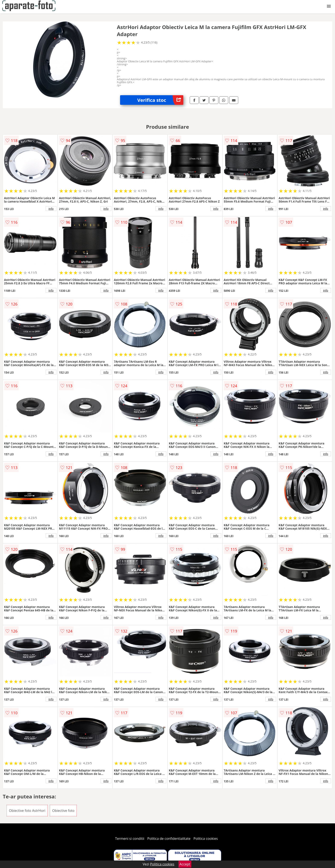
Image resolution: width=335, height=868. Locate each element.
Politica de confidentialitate (169, 839)
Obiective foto (63, 811)
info (51, 209)
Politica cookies (206, 839)
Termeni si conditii (130, 839)
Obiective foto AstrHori (27, 811)
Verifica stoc (160, 100)
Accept (185, 864)
